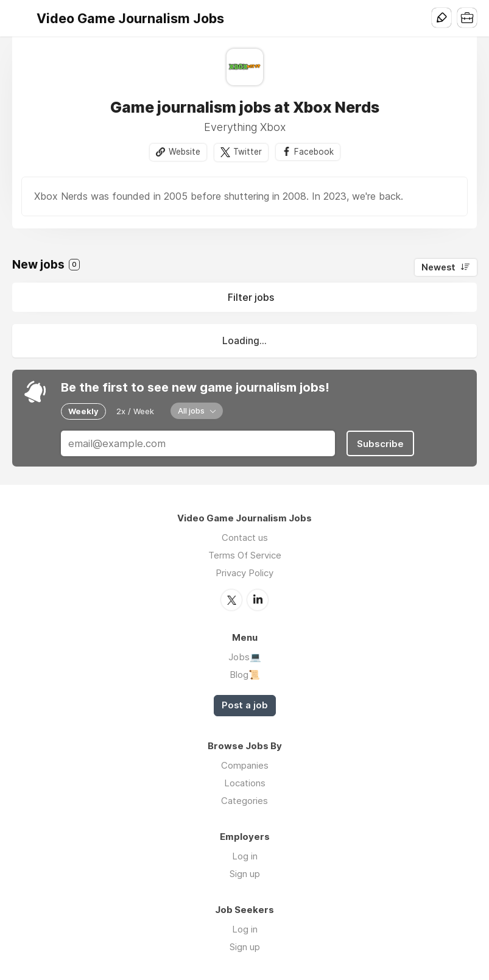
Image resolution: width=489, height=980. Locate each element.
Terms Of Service (245, 555)
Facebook (314, 152)
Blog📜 (245, 675)
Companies (245, 765)
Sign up (245, 874)
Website (185, 152)
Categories (244, 801)
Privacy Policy (244, 573)
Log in (245, 856)
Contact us (245, 538)
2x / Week (135, 411)
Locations (245, 783)
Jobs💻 (245, 657)
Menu (21, 18)
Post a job (245, 705)
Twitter (248, 152)
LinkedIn (258, 600)
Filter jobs (251, 297)
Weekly (83, 411)
